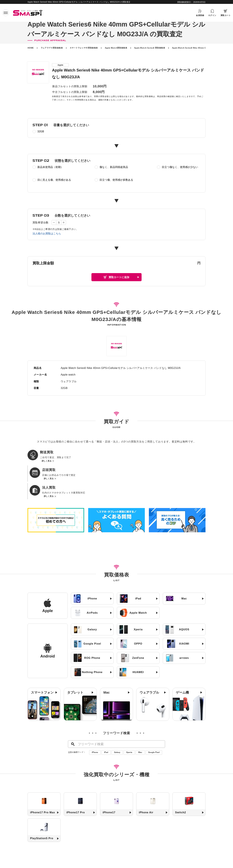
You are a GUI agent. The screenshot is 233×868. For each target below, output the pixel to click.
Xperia (129, 720)
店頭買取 (97, 857)
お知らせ (150, 857)
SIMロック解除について (105, 862)
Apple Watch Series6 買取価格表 (150, 48)
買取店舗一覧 (132, 857)
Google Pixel (154, 720)
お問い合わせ (153, 862)
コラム (165, 857)
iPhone (95, 720)
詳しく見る (47, 462)
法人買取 (113, 857)
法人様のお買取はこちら (47, 234)
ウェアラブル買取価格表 (52, 48)
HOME (31, 48)
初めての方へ (62, 857)
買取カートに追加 (119, 277)
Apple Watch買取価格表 (116, 48)
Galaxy (117, 720)
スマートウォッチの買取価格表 (84, 48)
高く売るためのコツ (74, 862)
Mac (140, 720)
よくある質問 (132, 862)
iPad (106, 720)
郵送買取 (81, 857)
